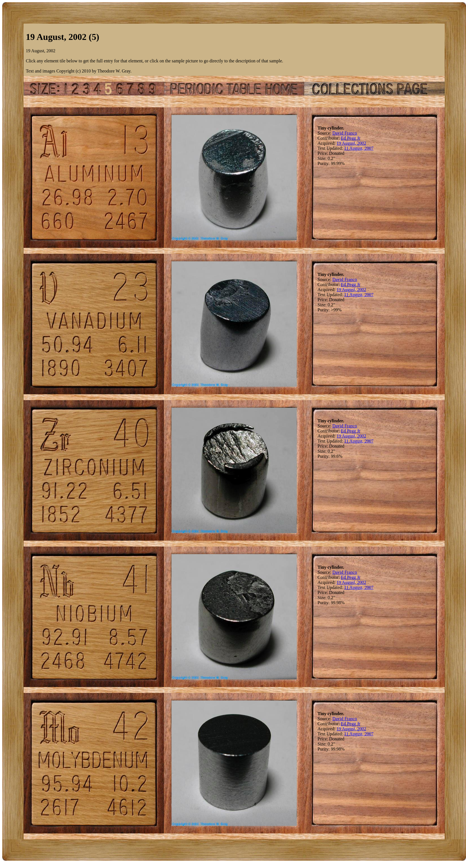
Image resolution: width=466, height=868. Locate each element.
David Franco (345, 133)
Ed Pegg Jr (350, 138)
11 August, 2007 (359, 148)
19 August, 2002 (351, 143)
